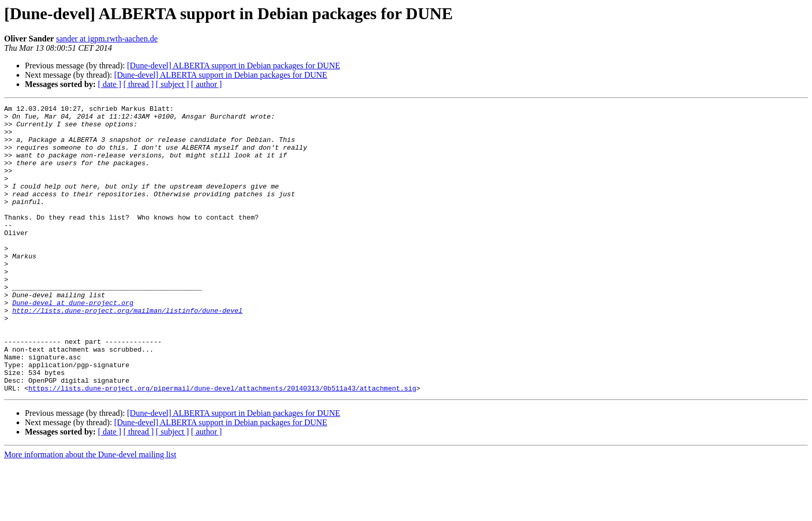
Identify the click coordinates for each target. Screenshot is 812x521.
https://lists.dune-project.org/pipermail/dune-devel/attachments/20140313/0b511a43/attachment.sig (222, 445)
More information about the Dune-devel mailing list (90, 512)
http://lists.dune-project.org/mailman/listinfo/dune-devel (128, 352)
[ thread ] (139, 84)
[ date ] (110, 84)
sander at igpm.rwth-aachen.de (107, 39)
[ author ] (207, 84)
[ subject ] (172, 84)
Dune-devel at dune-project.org (73, 343)
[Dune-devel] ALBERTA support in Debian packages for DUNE (233, 66)
